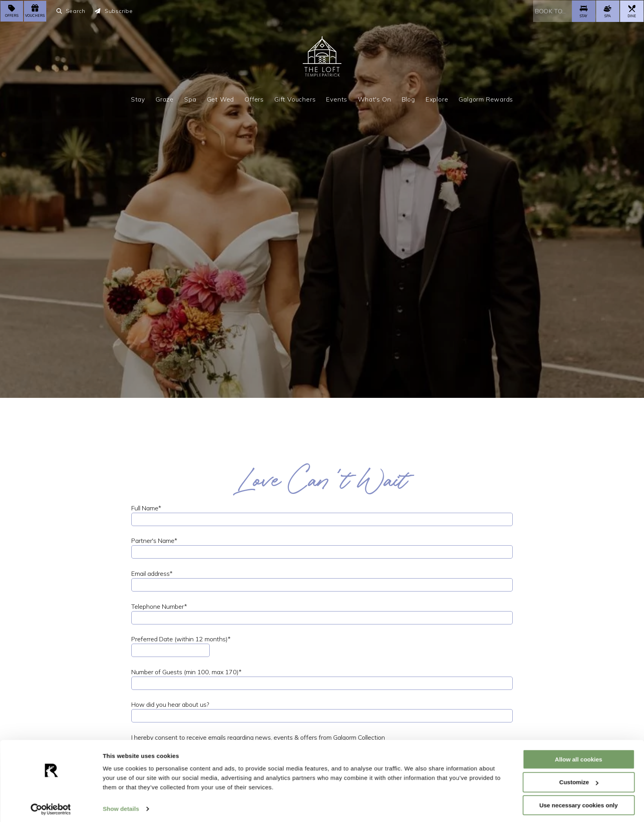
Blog (408, 98)
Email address (152, 573)
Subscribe (114, 11)
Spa (190, 98)
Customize (579, 779)
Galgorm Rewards (486, 98)
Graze (165, 98)
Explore (437, 98)
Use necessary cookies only (579, 803)
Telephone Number (159, 606)
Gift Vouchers (295, 98)
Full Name (146, 508)
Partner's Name (154, 541)
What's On (374, 98)
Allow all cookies (579, 756)
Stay (138, 98)
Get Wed (221, 98)
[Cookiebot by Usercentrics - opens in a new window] (51, 807)
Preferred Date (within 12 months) (181, 639)
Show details (121, 806)
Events (337, 98)
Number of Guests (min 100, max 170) (186, 672)
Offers (254, 98)
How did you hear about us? (170, 704)
